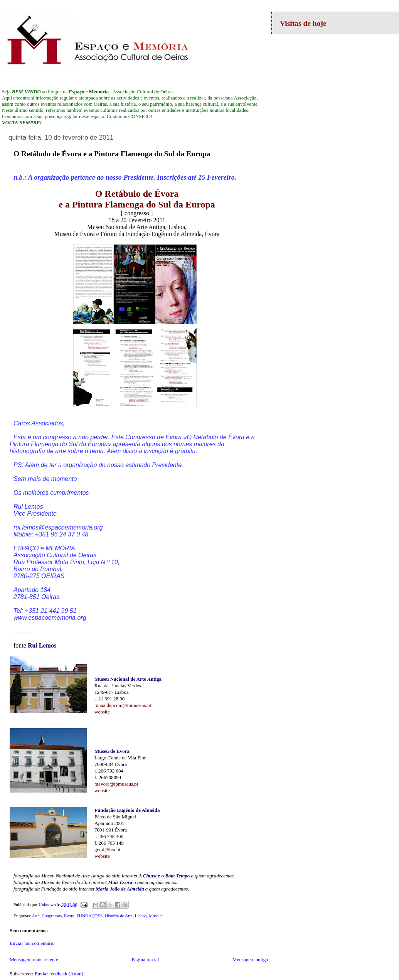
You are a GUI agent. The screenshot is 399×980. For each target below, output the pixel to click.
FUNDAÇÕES (90, 916)
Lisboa (141, 916)
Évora (69, 916)
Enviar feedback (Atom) (59, 974)
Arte (35, 916)
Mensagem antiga (250, 959)
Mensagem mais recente (34, 959)
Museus (156, 916)
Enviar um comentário (32, 943)
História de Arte (119, 916)
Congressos (52, 916)
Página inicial (145, 959)
